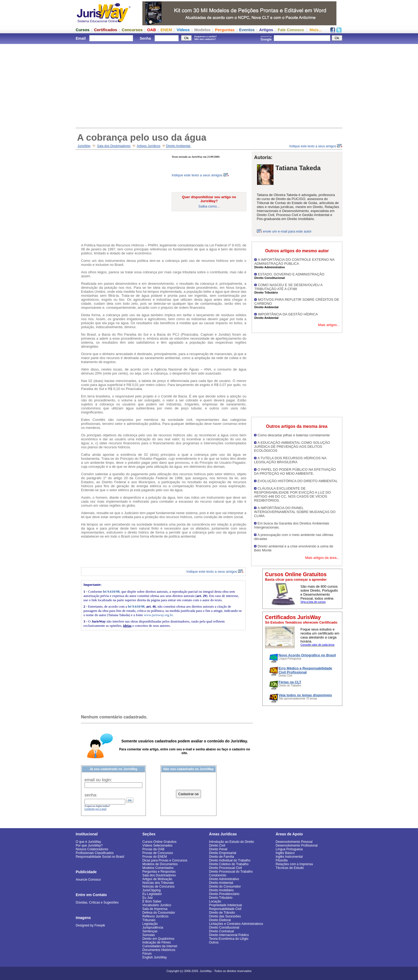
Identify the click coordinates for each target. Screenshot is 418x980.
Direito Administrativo (224, 879)
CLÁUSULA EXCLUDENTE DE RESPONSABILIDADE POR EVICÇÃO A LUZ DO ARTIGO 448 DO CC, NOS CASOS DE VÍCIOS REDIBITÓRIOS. (292, 494)
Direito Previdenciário (224, 894)
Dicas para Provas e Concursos (165, 860)
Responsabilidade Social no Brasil (100, 857)
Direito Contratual (221, 931)
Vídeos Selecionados (157, 845)
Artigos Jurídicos (149, 146)
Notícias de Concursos (158, 887)
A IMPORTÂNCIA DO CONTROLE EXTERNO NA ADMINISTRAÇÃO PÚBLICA (294, 262)
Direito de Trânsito (222, 913)
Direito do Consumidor (225, 887)
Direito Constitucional (224, 928)
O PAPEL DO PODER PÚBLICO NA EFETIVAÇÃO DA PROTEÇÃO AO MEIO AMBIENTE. (295, 471)
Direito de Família (222, 857)
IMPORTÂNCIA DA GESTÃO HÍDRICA (288, 314)
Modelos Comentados (158, 868)
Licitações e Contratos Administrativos (236, 924)
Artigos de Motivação (157, 879)
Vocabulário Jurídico (157, 905)
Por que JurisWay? (89, 845)
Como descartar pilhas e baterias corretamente (294, 435)
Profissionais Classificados (95, 853)
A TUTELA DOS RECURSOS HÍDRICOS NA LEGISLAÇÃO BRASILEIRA (290, 460)
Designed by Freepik (90, 925)
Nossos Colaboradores (92, 849)
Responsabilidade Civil (225, 909)
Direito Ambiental (179, 146)
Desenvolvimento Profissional (297, 845)
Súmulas (149, 935)
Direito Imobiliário (221, 890)
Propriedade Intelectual (225, 905)
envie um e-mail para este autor (287, 231)
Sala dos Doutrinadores (114, 146)
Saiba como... (209, 206)
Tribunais (149, 920)
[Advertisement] (209, 85)
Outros (214, 942)
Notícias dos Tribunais (158, 883)
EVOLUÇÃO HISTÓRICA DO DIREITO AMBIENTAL (298, 481)
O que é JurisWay (88, 842)
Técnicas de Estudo (290, 868)
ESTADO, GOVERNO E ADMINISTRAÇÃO (291, 274)
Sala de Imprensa (155, 909)
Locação (215, 901)
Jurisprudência (153, 928)
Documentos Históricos (159, 950)
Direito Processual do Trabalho (231, 872)
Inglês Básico (285, 853)
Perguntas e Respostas (159, 872)
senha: (91, 795)
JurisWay (84, 146)
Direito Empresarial (223, 853)
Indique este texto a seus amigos (316, 146)
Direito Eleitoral (220, 920)
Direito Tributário (221, 898)
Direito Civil (217, 845)
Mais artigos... (329, 325)
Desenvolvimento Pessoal (294, 842)
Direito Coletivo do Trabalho (229, 864)
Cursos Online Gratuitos (159, 842)
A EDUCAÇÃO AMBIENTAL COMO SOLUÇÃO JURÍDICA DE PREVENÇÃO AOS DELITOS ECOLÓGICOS (292, 447)
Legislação (150, 924)
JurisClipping (152, 890)
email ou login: (98, 780)
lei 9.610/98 (111, 591)
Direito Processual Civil (225, 868)
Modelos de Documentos (160, 864)
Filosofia (282, 860)
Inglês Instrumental (289, 857)
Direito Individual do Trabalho (230, 860)
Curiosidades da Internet (160, 946)
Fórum (147, 954)
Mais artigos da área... (322, 558)
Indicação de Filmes (157, 942)
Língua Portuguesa (289, 849)
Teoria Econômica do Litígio (229, 939)
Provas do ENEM (155, 857)
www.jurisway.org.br (158, 615)
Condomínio (218, 875)
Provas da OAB (153, 849)
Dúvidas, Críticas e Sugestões (97, 902)
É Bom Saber (152, 901)
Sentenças (150, 931)
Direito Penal (218, 849)
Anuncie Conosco (88, 880)
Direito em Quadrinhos (158, 939)
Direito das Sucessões (225, 916)
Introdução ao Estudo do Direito (232, 842)
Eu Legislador (152, 894)
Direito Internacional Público (229, 935)
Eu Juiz (148, 898)
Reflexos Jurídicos (155, 916)
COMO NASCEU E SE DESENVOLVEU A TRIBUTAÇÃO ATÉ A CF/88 (288, 287)
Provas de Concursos (158, 853)
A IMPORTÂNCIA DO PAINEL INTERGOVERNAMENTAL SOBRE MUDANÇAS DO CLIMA (295, 512)
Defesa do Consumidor (159, 913)
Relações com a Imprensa (294, 864)
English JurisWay (155, 957)
